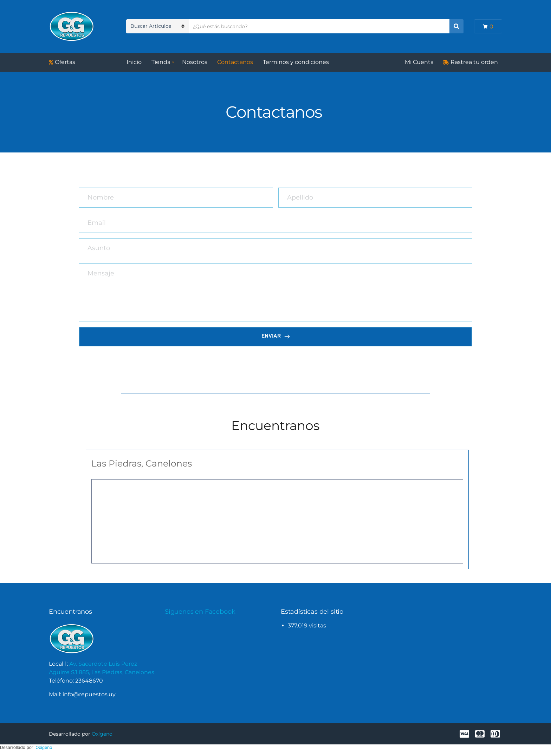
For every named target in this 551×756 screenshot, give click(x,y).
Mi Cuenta (419, 62)
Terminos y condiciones (296, 62)
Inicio (134, 62)
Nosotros (195, 62)
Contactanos (235, 62)
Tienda (161, 62)
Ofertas (65, 62)
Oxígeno (102, 734)
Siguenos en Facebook (200, 612)
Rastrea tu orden (474, 62)
